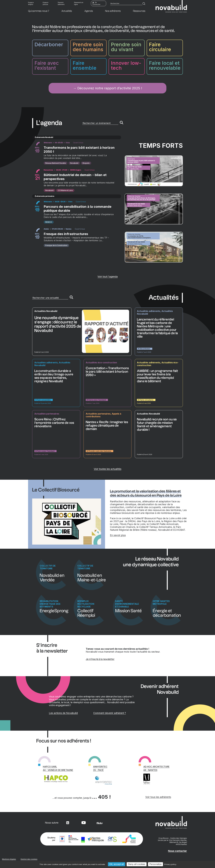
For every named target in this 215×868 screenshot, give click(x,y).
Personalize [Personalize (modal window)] (155, 864)
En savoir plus (118, 535)
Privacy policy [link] (170, 864)
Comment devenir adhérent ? (117, 713)
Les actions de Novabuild (78, 713)
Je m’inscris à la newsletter (100, 659)
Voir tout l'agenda (108, 277)
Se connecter (96, 4)
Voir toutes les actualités (108, 469)
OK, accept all (117, 864)
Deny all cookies (137, 864)
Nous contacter (177, 851)
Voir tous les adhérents (158, 797)
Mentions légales (9, 859)
